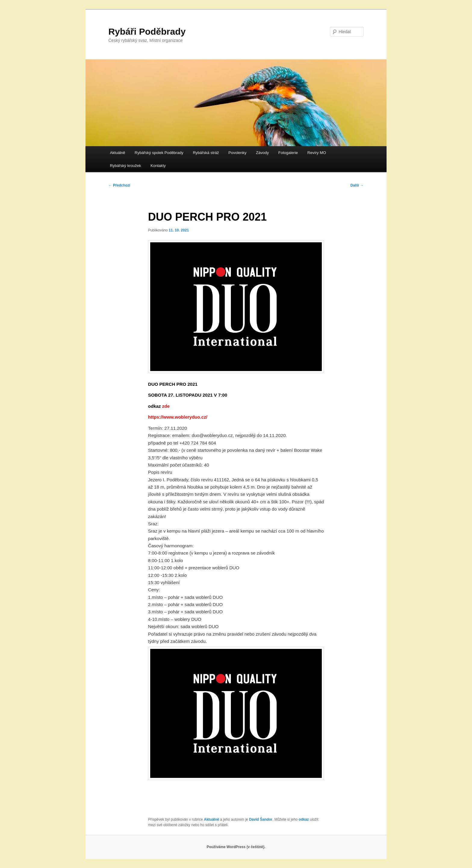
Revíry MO (317, 153)
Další (357, 185)
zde (166, 406)
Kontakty (158, 166)
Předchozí (119, 185)
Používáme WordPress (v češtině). (236, 847)
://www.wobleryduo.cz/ (183, 417)
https (154, 417)
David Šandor (261, 819)
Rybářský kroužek (125, 166)
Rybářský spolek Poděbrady (159, 153)
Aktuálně (118, 153)
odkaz (304, 819)
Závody (262, 153)
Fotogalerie (288, 153)
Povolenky (238, 153)
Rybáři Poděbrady (147, 31)
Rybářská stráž (206, 153)
